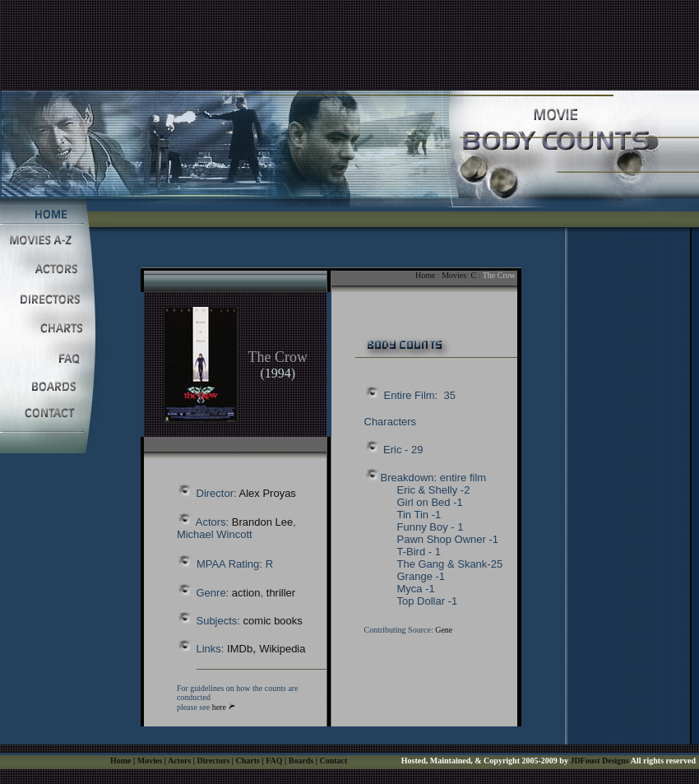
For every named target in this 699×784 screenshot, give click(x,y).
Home (425, 275)
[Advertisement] (349, 37)
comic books (273, 621)
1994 (278, 373)
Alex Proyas (268, 493)
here (219, 707)
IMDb (240, 649)
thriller (281, 593)
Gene (444, 630)
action (246, 593)
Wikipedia (282, 649)
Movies (454, 275)
